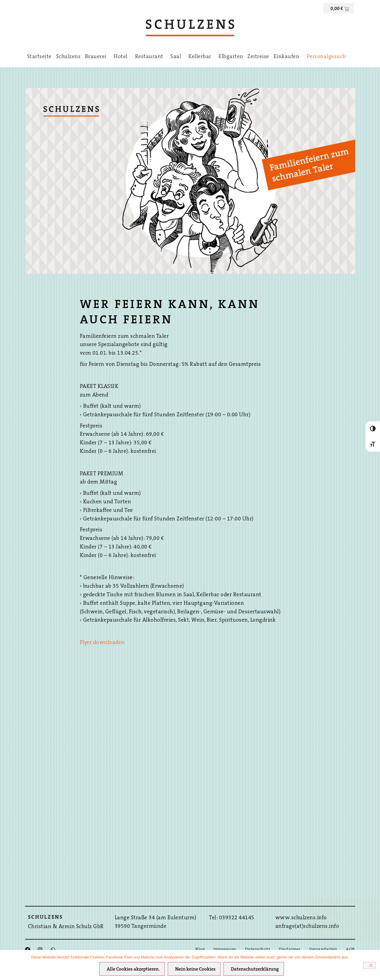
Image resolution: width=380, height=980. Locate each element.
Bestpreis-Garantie (343, 914)
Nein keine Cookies (195, 969)
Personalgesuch (326, 57)
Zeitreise (258, 57)
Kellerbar (201, 57)
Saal (177, 57)
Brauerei (97, 57)
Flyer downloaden (102, 643)
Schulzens (68, 57)
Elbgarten (231, 57)
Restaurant (151, 57)
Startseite (39, 57)
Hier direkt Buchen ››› (343, 933)
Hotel (122, 57)
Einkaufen (288, 57)
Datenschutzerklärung (255, 969)
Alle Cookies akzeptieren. (133, 969)
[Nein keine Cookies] (369, 965)
